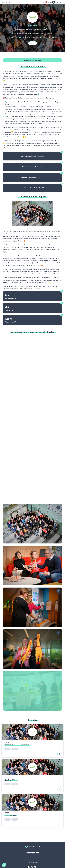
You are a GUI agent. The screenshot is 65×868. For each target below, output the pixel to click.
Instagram (34, 37)
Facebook (24, 37)
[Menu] (60, 2)
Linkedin (53, 37)
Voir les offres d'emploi (33, 60)
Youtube (44, 37)
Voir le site (13, 37)
